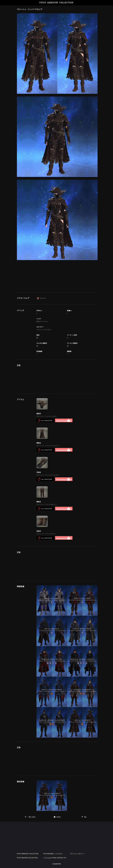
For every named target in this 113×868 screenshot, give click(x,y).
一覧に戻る (30, 817)
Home (57, 817)
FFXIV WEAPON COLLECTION (27, 858)
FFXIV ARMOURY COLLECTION (56, 3)
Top (84, 817)
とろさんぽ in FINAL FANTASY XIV (55, 858)
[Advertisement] (57, 280)
